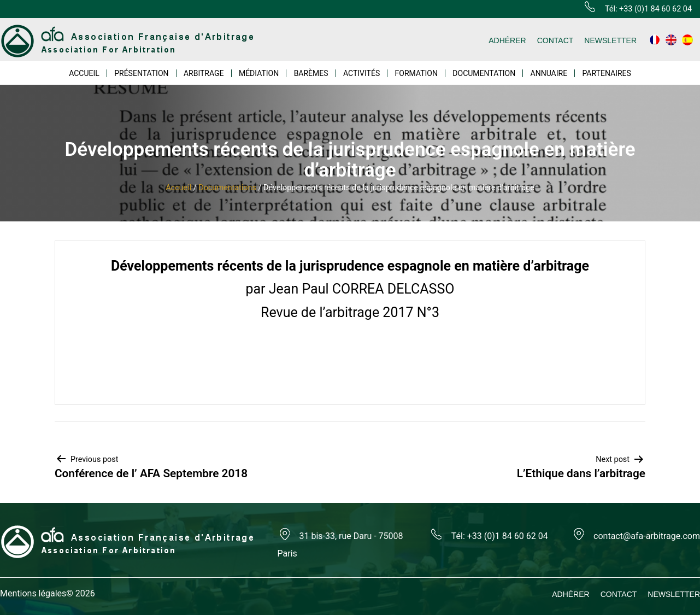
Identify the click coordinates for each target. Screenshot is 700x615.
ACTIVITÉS (361, 73)
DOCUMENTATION (484, 73)
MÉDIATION (259, 73)
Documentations (227, 188)
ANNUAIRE (549, 73)
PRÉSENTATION (141, 73)
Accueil (178, 188)
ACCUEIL (84, 73)
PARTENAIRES (606, 73)
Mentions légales (33, 593)
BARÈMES (311, 73)
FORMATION (416, 73)
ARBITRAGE (204, 73)
